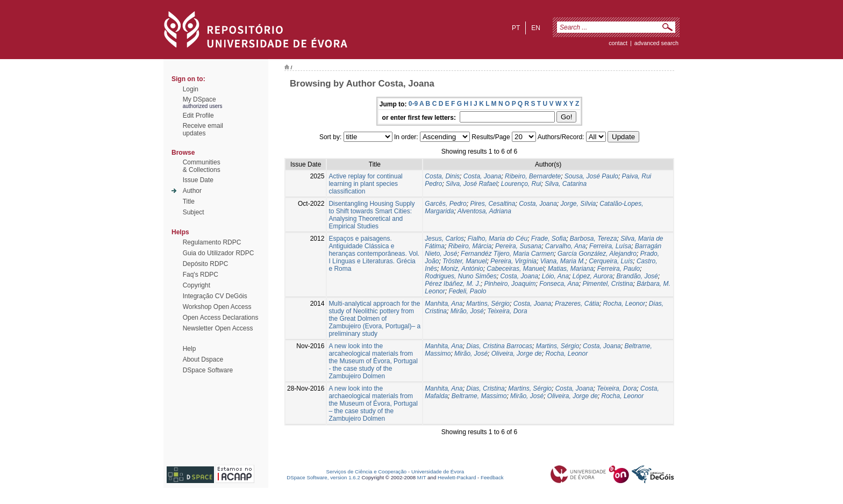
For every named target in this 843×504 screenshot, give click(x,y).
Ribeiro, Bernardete (533, 176)
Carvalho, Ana (566, 246)
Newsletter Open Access (218, 328)
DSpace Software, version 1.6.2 (323, 477)
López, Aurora (593, 276)
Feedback (492, 477)
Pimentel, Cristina (608, 284)
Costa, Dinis (442, 176)
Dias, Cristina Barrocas (499, 346)
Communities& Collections (202, 166)
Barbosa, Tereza (594, 239)
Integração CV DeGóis (215, 296)
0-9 (413, 104)
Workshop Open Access (217, 307)
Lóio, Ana (555, 276)
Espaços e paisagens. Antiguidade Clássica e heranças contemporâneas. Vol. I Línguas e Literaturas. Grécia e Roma (374, 254)
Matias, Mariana (571, 269)
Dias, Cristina (485, 388)
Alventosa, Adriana (484, 211)
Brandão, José (637, 276)
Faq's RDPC (201, 275)
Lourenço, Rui (521, 184)
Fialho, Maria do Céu (498, 239)
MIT (422, 477)
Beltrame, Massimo (479, 396)
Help (190, 349)
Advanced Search (656, 43)
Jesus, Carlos (444, 239)
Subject (194, 212)
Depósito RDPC (206, 264)
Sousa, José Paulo (591, 176)
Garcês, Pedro (445, 204)
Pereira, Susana (518, 246)
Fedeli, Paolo (467, 291)
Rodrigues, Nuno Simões (460, 276)
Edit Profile (198, 116)
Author (192, 191)
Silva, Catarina (566, 184)
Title (189, 201)
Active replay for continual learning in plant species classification (365, 184)
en (536, 28)
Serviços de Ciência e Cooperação (367, 471)
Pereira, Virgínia (513, 261)
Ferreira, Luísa (610, 246)
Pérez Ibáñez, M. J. (452, 284)
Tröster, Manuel (465, 261)
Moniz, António (462, 269)
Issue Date (198, 180)
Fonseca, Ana (559, 284)
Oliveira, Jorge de (517, 354)
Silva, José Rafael (471, 184)
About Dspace (203, 359)
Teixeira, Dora (507, 311)
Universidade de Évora (438, 471)
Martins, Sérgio (488, 304)
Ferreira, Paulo (619, 269)
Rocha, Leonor (624, 304)
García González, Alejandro (597, 254)
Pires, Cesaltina (492, 204)
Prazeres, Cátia (577, 304)
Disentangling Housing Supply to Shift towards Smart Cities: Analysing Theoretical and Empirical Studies (372, 215)
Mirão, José (467, 311)
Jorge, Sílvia (578, 204)
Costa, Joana (483, 176)
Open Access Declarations (221, 318)
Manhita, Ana (444, 304)
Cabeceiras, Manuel (515, 269)
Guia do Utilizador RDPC (219, 253)
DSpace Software (208, 370)
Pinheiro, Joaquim (510, 284)
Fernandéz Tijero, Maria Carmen (507, 254)
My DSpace (199, 99)
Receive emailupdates (203, 129)
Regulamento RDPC (212, 242)
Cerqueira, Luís (611, 261)
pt (516, 28)
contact (618, 43)
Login (191, 89)
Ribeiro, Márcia (470, 246)
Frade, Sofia (549, 239)
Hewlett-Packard (457, 477)
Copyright (197, 285)
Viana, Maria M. (563, 261)
